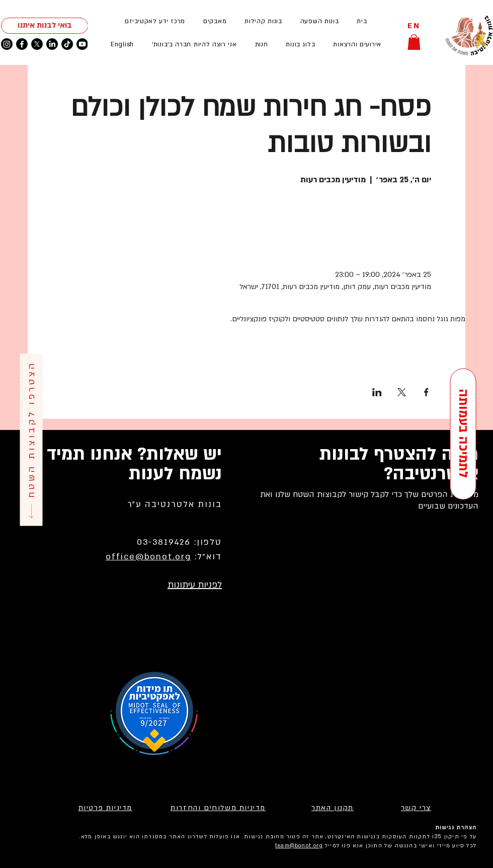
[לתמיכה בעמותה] (463, 434)
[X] (37, 44)
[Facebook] (22, 44)
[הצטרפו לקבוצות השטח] (31, 440)
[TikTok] (67, 44)
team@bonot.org (299, 846)
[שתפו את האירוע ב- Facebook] (426, 392)
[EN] (414, 26)
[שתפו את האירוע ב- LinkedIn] (377, 392)
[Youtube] (82, 44)
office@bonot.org (148, 557)
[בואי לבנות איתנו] (45, 26)
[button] (357, 44)
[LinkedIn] (52, 44)
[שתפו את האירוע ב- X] (402, 392)
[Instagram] (7, 44)
